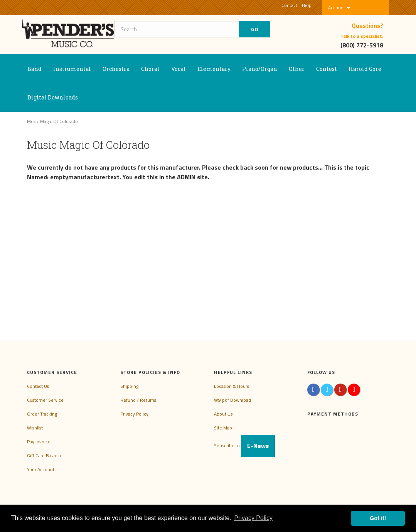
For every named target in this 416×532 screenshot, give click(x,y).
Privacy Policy (134, 414)
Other (297, 69)
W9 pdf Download (232, 400)
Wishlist (35, 428)
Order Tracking (42, 414)
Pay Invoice (39, 442)
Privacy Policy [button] (253, 518)
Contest (327, 69)
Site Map (223, 428)
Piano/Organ (260, 69)
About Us (223, 414)
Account (339, 8)
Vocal (179, 69)
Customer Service (45, 400)
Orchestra (116, 69)
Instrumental (72, 69)
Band (35, 69)
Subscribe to (244, 445)
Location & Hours (232, 386)
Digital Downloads (53, 97)
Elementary (214, 69)
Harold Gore (365, 69)
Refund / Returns (138, 400)
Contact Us (38, 386)
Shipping (129, 386)
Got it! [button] (378, 518)
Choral (150, 69)
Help (307, 5)
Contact (289, 5)
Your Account (41, 469)
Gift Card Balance (45, 455)
